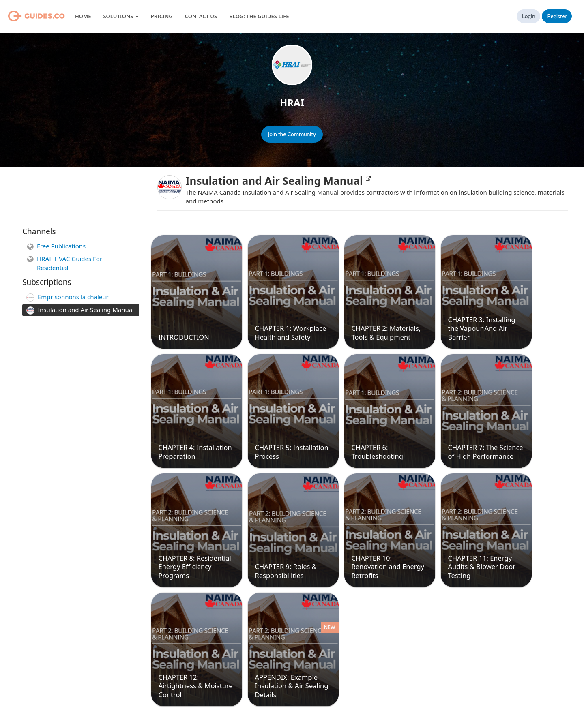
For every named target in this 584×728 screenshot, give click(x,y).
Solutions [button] (121, 16)
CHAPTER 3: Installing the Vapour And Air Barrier (482, 328)
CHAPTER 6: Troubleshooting (377, 452)
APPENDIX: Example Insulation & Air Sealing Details (292, 686)
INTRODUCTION (184, 337)
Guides (26, 16)
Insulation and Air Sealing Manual (278, 181)
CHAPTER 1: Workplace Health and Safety (291, 332)
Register (557, 16)
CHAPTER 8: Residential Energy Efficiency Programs (195, 567)
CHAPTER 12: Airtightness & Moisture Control (196, 686)
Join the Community (292, 134)
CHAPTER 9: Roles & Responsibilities (286, 571)
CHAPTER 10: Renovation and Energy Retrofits (388, 567)
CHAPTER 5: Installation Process (292, 452)
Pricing (162, 16)
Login (529, 16)
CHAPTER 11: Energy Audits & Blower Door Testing (482, 567)
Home (83, 16)
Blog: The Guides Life (259, 16)
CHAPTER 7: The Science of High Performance (486, 452)
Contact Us (201, 16)
